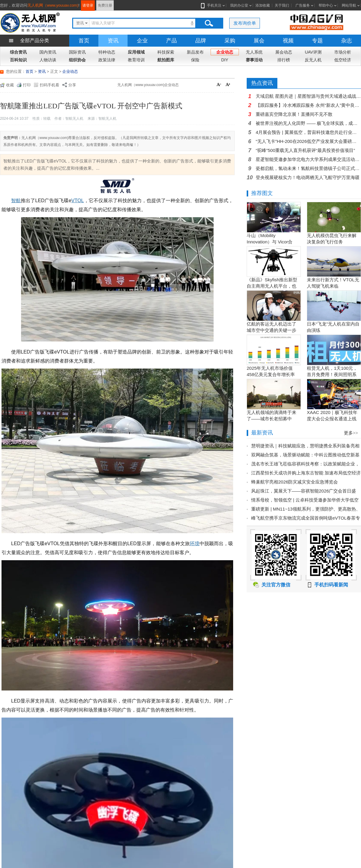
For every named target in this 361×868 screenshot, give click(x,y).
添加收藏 (263, 5)
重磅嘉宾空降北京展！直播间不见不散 (294, 114)
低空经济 (343, 60)
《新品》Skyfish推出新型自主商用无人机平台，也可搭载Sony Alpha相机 (272, 286)
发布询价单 (245, 23)
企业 (142, 41)
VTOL (78, 201)
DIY (225, 60)
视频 (288, 41)
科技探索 (166, 52)
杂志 (347, 41)
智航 (16, 201)
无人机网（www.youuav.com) (53, 5)
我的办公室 (239, 5)
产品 (171, 41)
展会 (259, 41)
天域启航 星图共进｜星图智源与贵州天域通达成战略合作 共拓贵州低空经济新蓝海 (308, 96)
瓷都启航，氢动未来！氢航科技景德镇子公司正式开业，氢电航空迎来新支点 (308, 168)
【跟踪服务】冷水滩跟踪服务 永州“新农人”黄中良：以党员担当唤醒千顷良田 (308, 105)
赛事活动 (254, 60)
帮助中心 (326, 5)
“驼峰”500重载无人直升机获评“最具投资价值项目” (305, 150)
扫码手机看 (49, 85)
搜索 (209, 23)
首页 (84, 41)
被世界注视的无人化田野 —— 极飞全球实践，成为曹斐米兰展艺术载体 (308, 123)
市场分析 (343, 52)
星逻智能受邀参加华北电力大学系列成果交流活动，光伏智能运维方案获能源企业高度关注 (308, 159)
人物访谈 (48, 60)
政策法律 (107, 60)
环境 (195, 544)
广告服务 (303, 5)
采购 (230, 41)
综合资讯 (18, 52)
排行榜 (284, 60)
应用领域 (136, 52)
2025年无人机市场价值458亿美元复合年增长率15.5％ (271, 374)
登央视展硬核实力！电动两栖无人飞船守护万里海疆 (308, 177)
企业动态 (225, 52)
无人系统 (254, 52)
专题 (317, 41)
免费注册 (105, 5)
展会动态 (284, 52)
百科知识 (18, 60)
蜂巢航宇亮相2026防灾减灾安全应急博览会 (295, 482)
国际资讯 (77, 52)
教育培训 (136, 60)
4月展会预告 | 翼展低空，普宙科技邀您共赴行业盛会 (308, 132)
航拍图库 (166, 60)
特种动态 (107, 52)
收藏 (10, 85)
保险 (195, 60)
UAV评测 (313, 52)
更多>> (351, 433)
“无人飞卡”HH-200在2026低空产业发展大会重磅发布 (308, 141)
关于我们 (282, 5)
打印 (27, 85)
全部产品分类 (35, 40)
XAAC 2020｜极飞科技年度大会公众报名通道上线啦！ (332, 419)
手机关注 (213, 5)
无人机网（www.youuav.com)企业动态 (148, 85)
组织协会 (77, 60)
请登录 (88, 5)
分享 (72, 85)
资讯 (113, 41)
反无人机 (313, 60)
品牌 (201, 41)
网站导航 (349, 5)
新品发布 (195, 52)
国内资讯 (48, 52)
